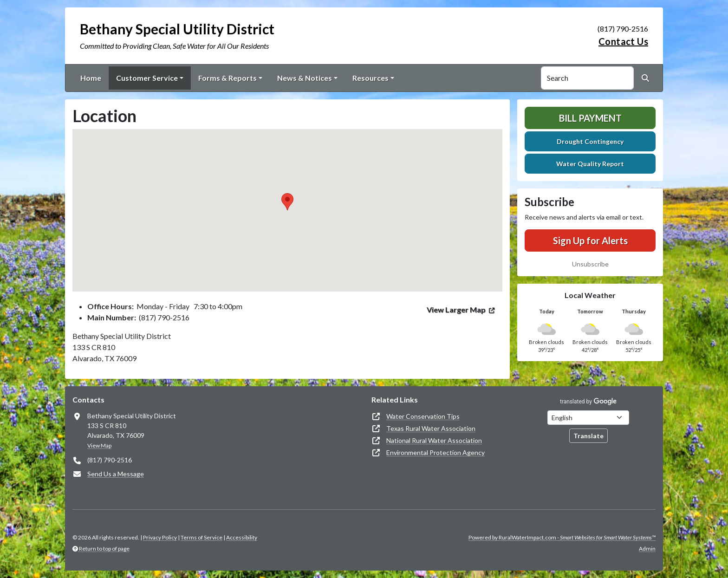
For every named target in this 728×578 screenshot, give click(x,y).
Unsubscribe (590, 264)
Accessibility (242, 537)
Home (91, 78)
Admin (647, 549)
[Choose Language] (588, 418)
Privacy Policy (160, 537)
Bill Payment (590, 118)
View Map (99, 445)
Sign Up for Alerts (590, 240)
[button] (287, 202)
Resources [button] (370, 78)
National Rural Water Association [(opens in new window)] (434, 440)
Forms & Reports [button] (227, 78)
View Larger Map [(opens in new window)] (456, 309)
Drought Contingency (590, 141)
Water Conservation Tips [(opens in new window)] (423, 416)
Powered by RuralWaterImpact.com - (562, 537)
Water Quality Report (590, 164)
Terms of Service (201, 537)
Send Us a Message (116, 474)
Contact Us (623, 41)
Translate (588, 436)
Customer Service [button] (147, 78)
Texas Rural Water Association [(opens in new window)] (431, 428)
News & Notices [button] (305, 78)
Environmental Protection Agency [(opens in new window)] (435, 452)
